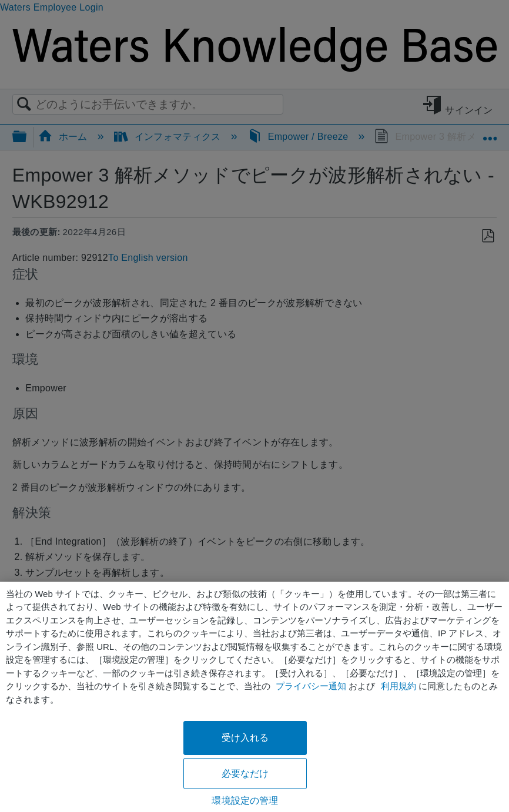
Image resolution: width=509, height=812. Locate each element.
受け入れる (245, 738)
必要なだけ (245, 774)
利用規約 (399, 686)
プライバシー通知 (311, 686)
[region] (254, 697)
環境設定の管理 (245, 801)
